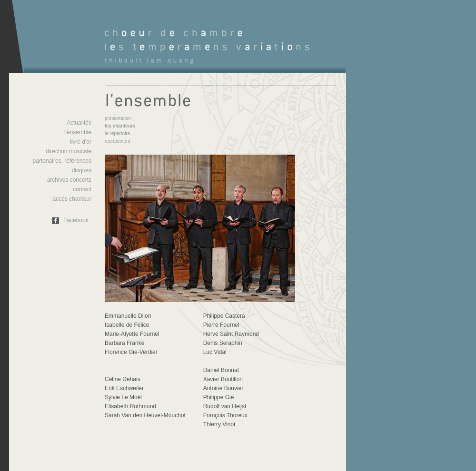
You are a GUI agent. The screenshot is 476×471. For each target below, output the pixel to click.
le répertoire (117, 133)
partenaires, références (62, 161)
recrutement (117, 141)
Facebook (76, 220)
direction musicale (69, 151)
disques (82, 170)
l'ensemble (78, 132)
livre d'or (81, 142)
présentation (118, 118)
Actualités (79, 123)
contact (82, 189)
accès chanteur (72, 199)
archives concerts (69, 180)
